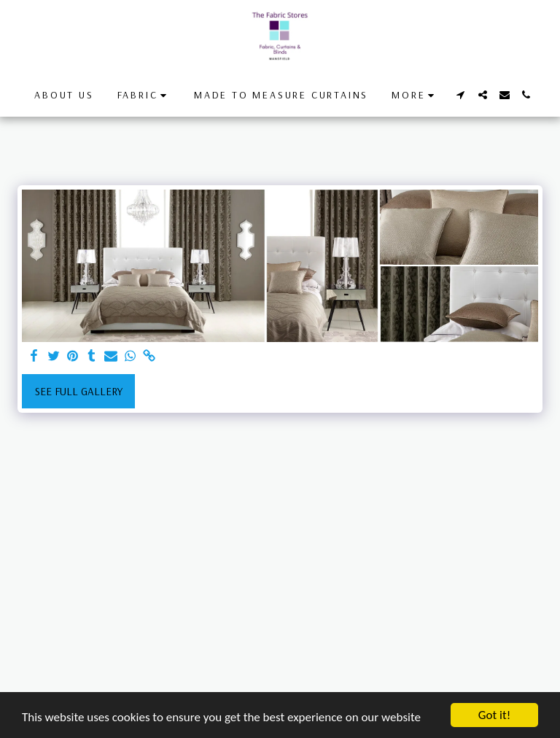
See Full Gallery (79, 391)
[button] (144, 95)
